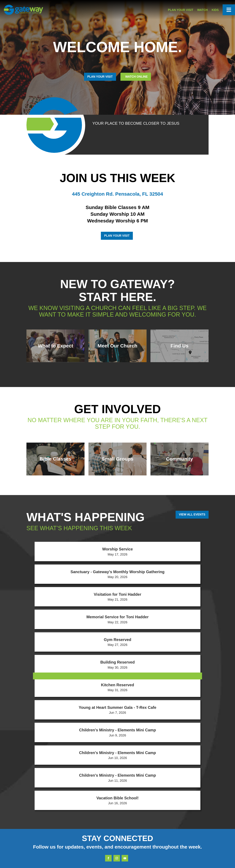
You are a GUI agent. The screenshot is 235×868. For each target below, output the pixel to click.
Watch (202, 10)
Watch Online (136, 77)
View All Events (192, 514)
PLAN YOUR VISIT (100, 77)
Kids (215, 10)
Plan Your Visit (181, 10)
